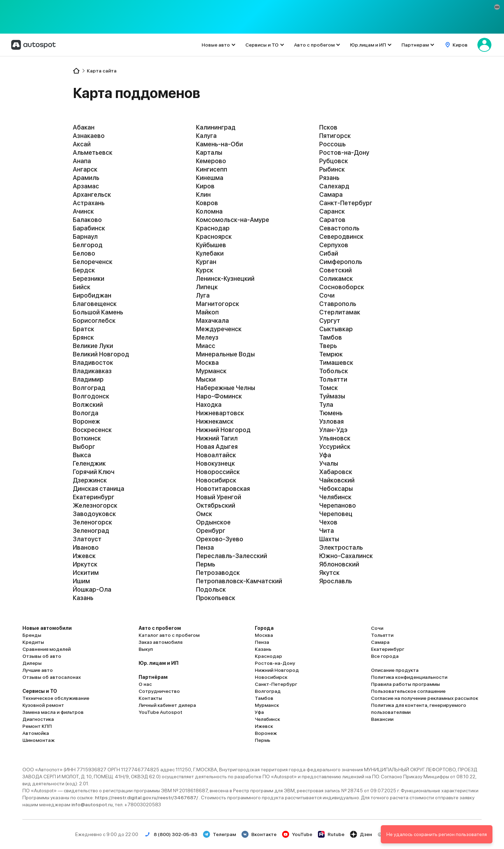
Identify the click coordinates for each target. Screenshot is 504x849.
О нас (145, 684)
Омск (204, 514)
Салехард (334, 186)
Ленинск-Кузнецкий (225, 279)
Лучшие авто (38, 670)
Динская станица (99, 489)
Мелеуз (207, 337)
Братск (83, 329)
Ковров (207, 203)
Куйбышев (211, 245)
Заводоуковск (94, 514)
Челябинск (335, 497)
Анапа (82, 161)
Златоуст (87, 539)
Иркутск (85, 564)
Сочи (327, 295)
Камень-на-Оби (219, 144)
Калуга (206, 136)
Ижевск (84, 556)
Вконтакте (259, 834)
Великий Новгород (101, 354)
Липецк (207, 287)
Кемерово (211, 161)
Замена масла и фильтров (53, 712)
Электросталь (341, 547)
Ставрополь (338, 304)
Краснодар (213, 228)
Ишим (81, 581)
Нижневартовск (220, 413)
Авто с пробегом (314, 45)
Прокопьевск (216, 598)
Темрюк (331, 354)
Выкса (82, 455)
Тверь (328, 346)
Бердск (84, 270)
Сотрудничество (159, 691)
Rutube (331, 834)
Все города (385, 656)
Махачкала (212, 321)
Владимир (88, 379)
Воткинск (87, 438)
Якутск (329, 573)
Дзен (361, 834)
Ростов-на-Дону (344, 152)
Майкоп (207, 312)
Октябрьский (216, 505)
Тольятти (333, 379)
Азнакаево (89, 136)
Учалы (329, 463)
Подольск (211, 589)
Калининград (216, 127)
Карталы (209, 152)
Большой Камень (98, 312)
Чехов (328, 522)
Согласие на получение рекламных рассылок (425, 698)
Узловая (331, 421)
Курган (206, 262)
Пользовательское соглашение (408, 691)
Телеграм (219, 834)
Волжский (88, 405)
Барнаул (85, 236)
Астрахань (89, 203)
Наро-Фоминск (219, 396)
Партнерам (415, 45)
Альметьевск (93, 152)
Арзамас (86, 186)
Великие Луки (93, 346)
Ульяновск (335, 438)
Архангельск (92, 194)
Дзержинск (90, 480)
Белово (84, 253)
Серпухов (334, 245)
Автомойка (36, 733)
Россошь (332, 144)
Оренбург (211, 531)
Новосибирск (216, 480)
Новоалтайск (216, 455)
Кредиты (33, 642)
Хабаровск (336, 472)
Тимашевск (336, 363)
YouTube (297, 834)
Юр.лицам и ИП (368, 45)
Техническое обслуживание (56, 698)
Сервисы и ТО (262, 45)
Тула (326, 405)
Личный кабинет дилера (167, 705)
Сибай (329, 253)
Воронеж (86, 421)
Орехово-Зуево (220, 539)
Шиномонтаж (38, 740)
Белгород (88, 245)
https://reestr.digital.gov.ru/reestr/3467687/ (147, 798)
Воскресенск (92, 430)
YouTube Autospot (160, 712)
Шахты (329, 539)
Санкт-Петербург (346, 203)
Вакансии (382, 719)
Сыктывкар (336, 329)
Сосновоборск (342, 287)
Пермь (206, 564)
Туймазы (332, 396)
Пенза (205, 547)
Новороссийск (218, 472)
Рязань (329, 178)
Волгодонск (91, 396)
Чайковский (337, 480)
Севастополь (339, 228)
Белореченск (93, 262)
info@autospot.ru (92, 805)
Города (264, 628)
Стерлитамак (340, 312)
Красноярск (214, 236)
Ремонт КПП (37, 726)
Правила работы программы (405, 684)
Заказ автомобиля (160, 642)
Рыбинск (332, 169)
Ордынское (213, 522)
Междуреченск (219, 329)
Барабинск (89, 228)
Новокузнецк (215, 463)
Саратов (332, 220)
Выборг (84, 447)
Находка (209, 405)
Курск (205, 270)
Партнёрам (153, 677)
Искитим (86, 573)
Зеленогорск (92, 522)
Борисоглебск (94, 321)
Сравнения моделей (47, 649)
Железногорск (95, 505)
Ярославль (336, 581)
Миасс (206, 346)
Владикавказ (92, 371)
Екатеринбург (94, 497)
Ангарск (85, 169)
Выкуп (146, 649)
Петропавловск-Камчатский (239, 581)
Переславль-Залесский (232, 556)
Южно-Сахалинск (346, 556)
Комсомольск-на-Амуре (233, 220)
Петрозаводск (218, 573)
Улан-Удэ (333, 430)
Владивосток (93, 363)
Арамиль (86, 178)
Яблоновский (339, 564)
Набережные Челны (226, 388)
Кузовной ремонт (43, 705)
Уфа (325, 455)
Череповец (336, 514)
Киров (205, 186)
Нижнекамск (215, 421)
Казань (83, 598)
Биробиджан (92, 295)
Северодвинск (341, 236)
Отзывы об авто (42, 656)
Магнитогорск (218, 304)
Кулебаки (210, 253)
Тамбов (331, 337)
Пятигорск (335, 136)
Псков (328, 127)
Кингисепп (212, 169)
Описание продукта (395, 670)
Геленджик (89, 463)
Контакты (150, 698)
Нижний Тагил (217, 438)
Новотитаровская (223, 489)
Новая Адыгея (217, 447)
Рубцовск (334, 161)
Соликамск (336, 279)
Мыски (206, 379)
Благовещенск (95, 304)
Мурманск (211, 371)
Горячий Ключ (94, 472)
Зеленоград (91, 531)
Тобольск (334, 371)
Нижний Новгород (223, 430)
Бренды (32, 635)
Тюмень (331, 413)
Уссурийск (335, 447)
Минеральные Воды (225, 354)
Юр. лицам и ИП (159, 663)
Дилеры (32, 663)
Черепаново (338, 505)
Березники (89, 279)
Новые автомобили (47, 628)
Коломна (209, 211)
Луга (203, 295)
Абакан (84, 127)
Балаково (87, 220)
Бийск (82, 287)
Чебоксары (336, 489)
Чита (327, 531)
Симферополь (341, 262)
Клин (203, 194)
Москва (207, 363)
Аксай (82, 144)
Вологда (86, 413)
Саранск (332, 211)
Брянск (83, 337)
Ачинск (83, 211)
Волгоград (89, 388)
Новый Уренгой (219, 497)
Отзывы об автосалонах (52, 677)
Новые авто (216, 45)
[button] (497, 7)
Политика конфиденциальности (409, 677)
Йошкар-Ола (92, 589)
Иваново (86, 547)
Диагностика (38, 719)
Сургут (330, 321)
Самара (331, 194)
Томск (328, 388)
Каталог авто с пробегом (169, 635)
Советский (335, 270)
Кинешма (210, 178)
